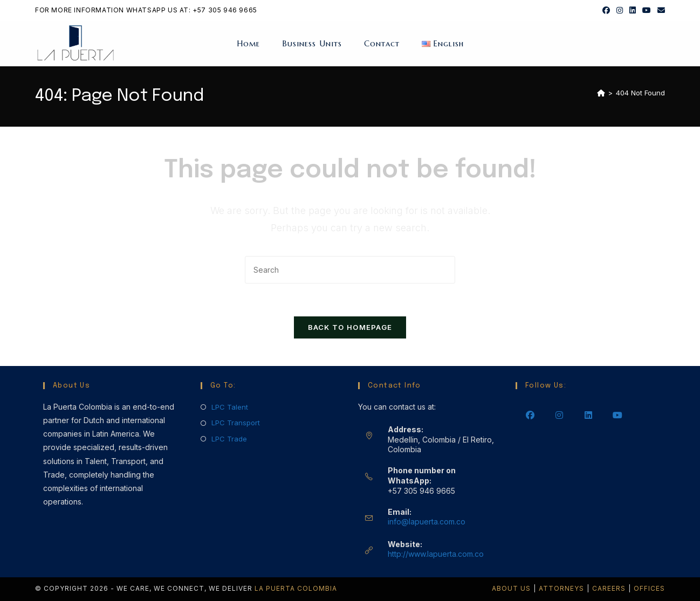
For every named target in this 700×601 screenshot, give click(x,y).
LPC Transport (236, 423)
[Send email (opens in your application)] (660, 10)
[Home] (601, 93)
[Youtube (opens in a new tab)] (647, 10)
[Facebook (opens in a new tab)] (606, 10)
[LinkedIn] (588, 415)
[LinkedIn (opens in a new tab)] (633, 10)
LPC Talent (230, 407)
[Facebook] (530, 415)
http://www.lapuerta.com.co (436, 554)
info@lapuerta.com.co (427, 521)
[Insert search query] (350, 270)
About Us (511, 588)
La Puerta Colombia (296, 588)
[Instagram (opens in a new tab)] (620, 10)
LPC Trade (229, 439)
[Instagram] (559, 415)
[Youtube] (617, 415)
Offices (649, 588)
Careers (609, 588)
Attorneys (561, 588)
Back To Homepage (350, 327)
